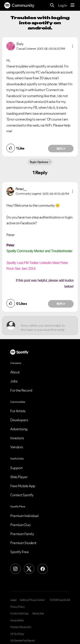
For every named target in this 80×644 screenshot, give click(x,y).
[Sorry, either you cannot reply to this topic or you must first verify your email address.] (44, 326)
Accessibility (17, 620)
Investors (17, 438)
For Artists (18, 411)
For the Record (21, 390)
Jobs (14, 381)
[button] (73, 46)
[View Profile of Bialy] (20, 44)
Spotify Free (19, 552)
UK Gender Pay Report (22, 641)
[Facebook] (43, 569)
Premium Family (22, 534)
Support (16, 468)
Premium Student (23, 543)
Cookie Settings (20, 613)
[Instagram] (15, 569)
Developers (19, 420)
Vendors (17, 447)
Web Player (19, 477)
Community (19, 5)
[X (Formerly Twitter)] (29, 569)
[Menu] (73, 5)
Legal (13, 600)
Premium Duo (20, 525)
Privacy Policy (17, 607)
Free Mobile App (23, 486)
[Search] (52, 5)
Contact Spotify (22, 495)
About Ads (38, 613)
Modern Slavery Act (21, 627)
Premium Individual (24, 516)
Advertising (19, 429)
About (15, 372)
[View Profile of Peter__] (21, 189)
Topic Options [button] (39, 162)
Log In (62, 5)
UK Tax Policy (17, 634)
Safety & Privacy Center (32, 600)
